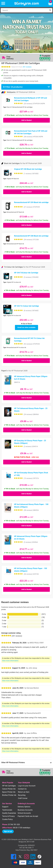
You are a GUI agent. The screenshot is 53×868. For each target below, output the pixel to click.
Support (5, 807)
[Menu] (3, 4)
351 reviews (27, 67)
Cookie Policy (7, 819)
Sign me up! (8, 831)
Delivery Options (24, 807)
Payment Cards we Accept (28, 816)
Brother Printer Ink (9, 795)
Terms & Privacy (8, 816)
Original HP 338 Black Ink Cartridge (28, 169)
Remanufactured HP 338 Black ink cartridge (31, 236)
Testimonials (7, 810)
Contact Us (22, 789)
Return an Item (24, 792)
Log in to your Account (27, 786)
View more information (10, 661)
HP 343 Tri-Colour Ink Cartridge (26, 306)
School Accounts (24, 813)
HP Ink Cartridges (9, 786)
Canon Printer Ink (9, 789)
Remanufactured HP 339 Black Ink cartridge (31, 202)
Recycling (22, 795)
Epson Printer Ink (9, 792)
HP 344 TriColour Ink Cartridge (26, 273)
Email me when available (26, 327)
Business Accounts (25, 810)
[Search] (24, 10)
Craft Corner (23, 798)
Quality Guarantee (9, 813)
